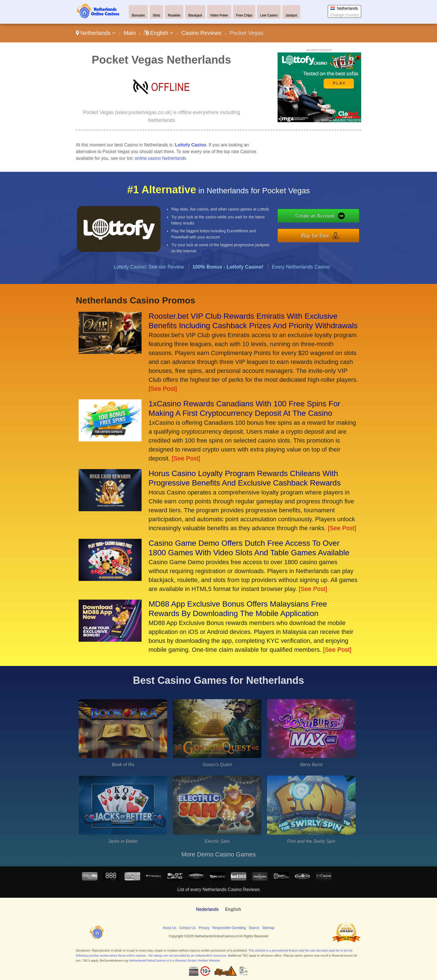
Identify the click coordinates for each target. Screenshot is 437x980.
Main (130, 33)
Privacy (204, 928)
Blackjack (195, 15)
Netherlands (96, 33)
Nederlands (207, 909)
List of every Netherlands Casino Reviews (219, 890)
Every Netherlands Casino (301, 293)
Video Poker (219, 15)
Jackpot (291, 15)
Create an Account (342, 219)
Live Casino (269, 15)
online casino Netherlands (161, 158)
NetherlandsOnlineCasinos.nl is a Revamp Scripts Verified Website (174, 960)
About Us (170, 928)
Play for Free (342, 232)
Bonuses (138, 15)
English (159, 33)
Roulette (174, 15)
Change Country (344, 15)
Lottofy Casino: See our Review (149, 293)
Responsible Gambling (229, 928)
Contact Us (187, 928)
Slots (156, 15)
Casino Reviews (201, 33)
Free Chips (244, 15)
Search (254, 928)
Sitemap (268, 928)
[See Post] (163, 389)
